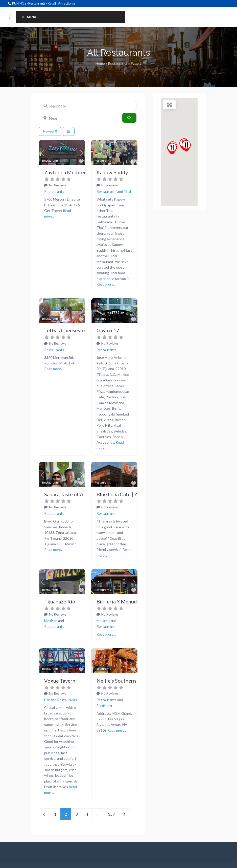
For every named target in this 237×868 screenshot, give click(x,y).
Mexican (51, 621)
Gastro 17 (108, 330)
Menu (29, 17)
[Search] (129, 118)
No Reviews (57, 185)
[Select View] (69, 131)
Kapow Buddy (112, 172)
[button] (42, 153)
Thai (127, 192)
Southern (104, 706)
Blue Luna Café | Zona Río (126, 494)
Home (100, 63)
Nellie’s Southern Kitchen (126, 681)
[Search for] (88, 106)
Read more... (106, 284)
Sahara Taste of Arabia (70, 494)
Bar (47, 700)
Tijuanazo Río (60, 601)
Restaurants (118, 63)
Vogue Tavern (60, 681)
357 (111, 814)
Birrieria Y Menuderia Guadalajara (135, 601)
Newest (50, 131)
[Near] (80, 118)
